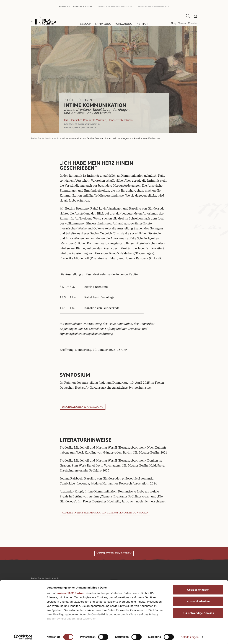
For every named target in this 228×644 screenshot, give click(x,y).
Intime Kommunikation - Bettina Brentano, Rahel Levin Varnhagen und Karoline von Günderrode (111, 138)
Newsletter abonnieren (114, 553)
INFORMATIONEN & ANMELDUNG (82, 407)
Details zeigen (189, 637)
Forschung (123, 24)
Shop (173, 24)
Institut (142, 24)
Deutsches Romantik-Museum (115, 6)
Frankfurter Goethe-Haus (153, 6)
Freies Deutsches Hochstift (76, 6)
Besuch (86, 24)
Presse (182, 24)
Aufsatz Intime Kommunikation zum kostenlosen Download (105, 513)
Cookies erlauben (198, 590)
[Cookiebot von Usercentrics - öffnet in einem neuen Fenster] (23, 637)
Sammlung (103, 24)
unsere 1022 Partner (71, 593)
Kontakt (192, 24)
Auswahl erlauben (198, 601)
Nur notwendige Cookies (198, 613)
